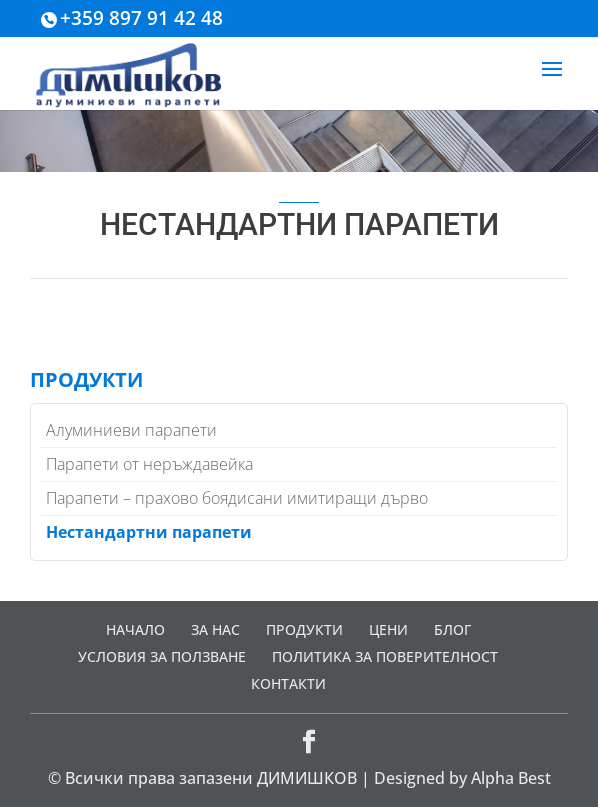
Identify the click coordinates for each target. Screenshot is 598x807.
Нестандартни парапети (149, 532)
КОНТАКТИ (288, 683)
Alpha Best (511, 778)
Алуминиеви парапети (131, 430)
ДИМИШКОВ (307, 778)
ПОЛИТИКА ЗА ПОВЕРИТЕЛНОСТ (385, 656)
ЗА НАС (215, 629)
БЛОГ (452, 629)
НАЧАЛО (135, 629)
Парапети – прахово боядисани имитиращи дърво (237, 498)
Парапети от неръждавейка (149, 464)
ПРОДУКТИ (304, 629)
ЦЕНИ (388, 629)
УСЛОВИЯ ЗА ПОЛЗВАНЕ (162, 656)
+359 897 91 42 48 (141, 18)
